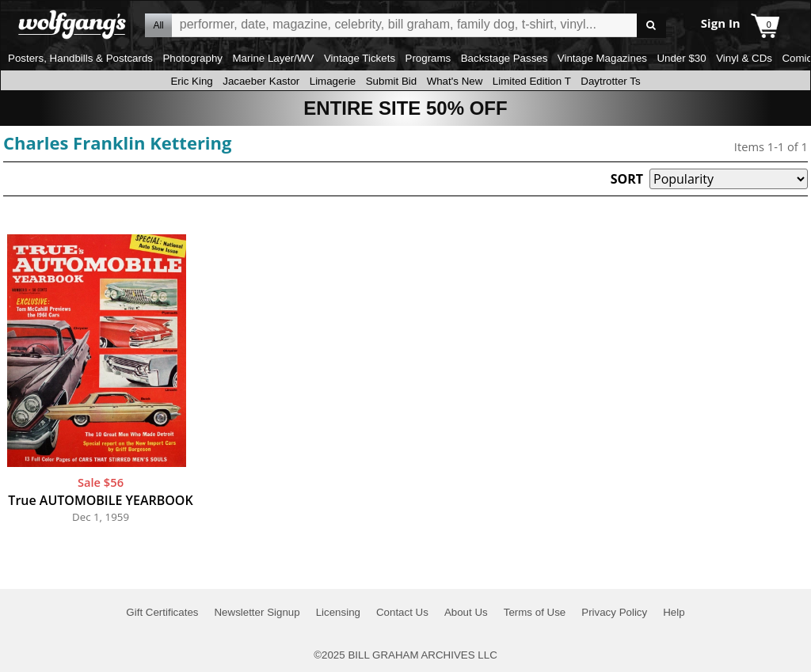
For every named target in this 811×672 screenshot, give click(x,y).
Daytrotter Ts (610, 81)
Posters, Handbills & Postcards (80, 58)
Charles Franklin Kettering (117, 142)
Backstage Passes (504, 58)
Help (674, 612)
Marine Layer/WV (273, 58)
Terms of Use (535, 612)
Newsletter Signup (257, 612)
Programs (428, 58)
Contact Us (402, 612)
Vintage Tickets (360, 58)
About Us (466, 612)
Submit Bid (391, 81)
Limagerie (333, 81)
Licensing (338, 612)
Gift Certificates (162, 612)
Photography (192, 58)
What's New (455, 81)
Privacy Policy (614, 612)
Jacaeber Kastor (261, 81)
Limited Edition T (532, 81)
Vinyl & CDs (744, 58)
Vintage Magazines (602, 58)
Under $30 (681, 58)
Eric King (191, 81)
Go (651, 26)
